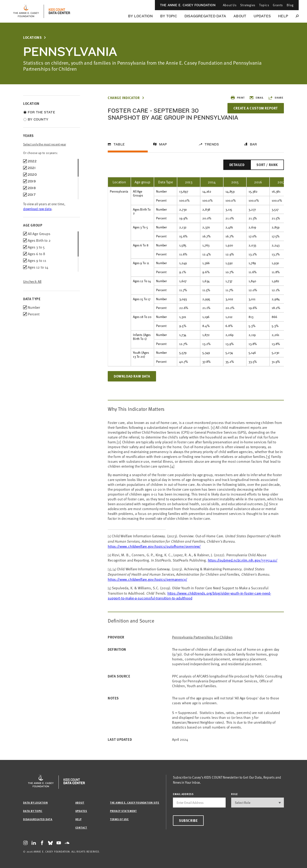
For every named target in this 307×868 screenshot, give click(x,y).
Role (235, 794)
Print (238, 98)
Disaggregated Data (205, 16)
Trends (212, 144)
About (240, 16)
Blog (290, 5)
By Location (140, 16)
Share (276, 98)
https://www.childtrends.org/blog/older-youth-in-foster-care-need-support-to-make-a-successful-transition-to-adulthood (189, 596)
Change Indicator (124, 98)
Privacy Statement (123, 811)
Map (163, 144)
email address (183, 794)
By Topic (169, 16)
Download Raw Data (132, 376)
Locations (32, 38)
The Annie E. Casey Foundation (188, 5)
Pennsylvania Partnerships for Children (202, 637)
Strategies (248, 5)
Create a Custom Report (256, 108)
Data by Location (35, 803)
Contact (81, 827)
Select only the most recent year (45, 144)
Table (119, 144)
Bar (253, 144)
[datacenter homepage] (59, 11)
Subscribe (188, 820)
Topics (264, 5)
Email (256, 98)
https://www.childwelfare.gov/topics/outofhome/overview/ (154, 546)
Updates (262, 16)
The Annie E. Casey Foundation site (135, 803)
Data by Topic (33, 811)
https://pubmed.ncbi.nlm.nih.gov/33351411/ (243, 560)
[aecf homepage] (26, 11)
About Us (230, 5)
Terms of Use (119, 819)
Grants (278, 5)
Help (283, 16)
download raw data (37, 209)
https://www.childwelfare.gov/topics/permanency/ (147, 579)
